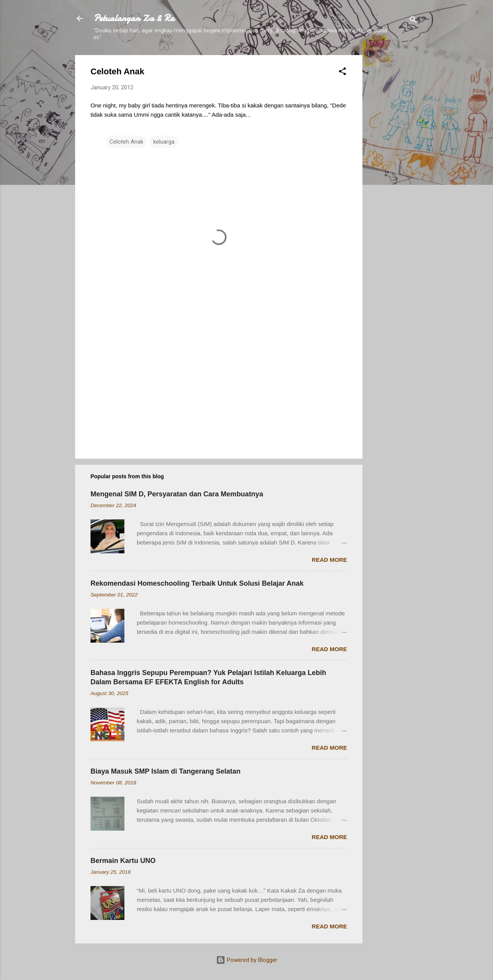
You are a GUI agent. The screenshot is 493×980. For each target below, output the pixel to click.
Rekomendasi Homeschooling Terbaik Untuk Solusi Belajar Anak (197, 583)
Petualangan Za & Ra (134, 18)
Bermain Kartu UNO (123, 861)
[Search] (413, 21)
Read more (329, 560)
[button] (342, 73)
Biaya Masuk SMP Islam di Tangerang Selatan (165, 771)
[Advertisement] (393, 171)
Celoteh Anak (126, 142)
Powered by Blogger (247, 960)
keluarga (164, 142)
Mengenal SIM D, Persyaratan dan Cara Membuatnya (177, 494)
